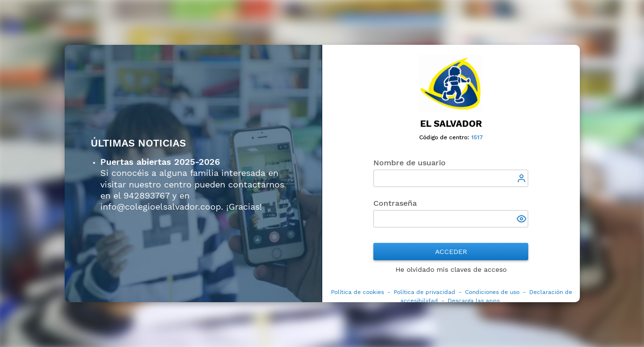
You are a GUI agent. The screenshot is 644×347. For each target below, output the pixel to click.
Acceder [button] (451, 252)
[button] (522, 220)
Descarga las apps (474, 301)
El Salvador (451, 124)
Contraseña (395, 203)
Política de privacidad (425, 292)
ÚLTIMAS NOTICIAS (138, 143)
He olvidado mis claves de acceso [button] (451, 269)
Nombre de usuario (410, 163)
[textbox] (451, 178)
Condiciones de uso (492, 292)
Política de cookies (357, 292)
